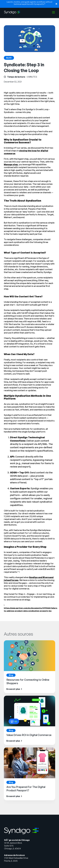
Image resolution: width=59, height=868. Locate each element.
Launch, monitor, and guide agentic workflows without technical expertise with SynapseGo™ (30, 3)
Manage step (11, 164)
